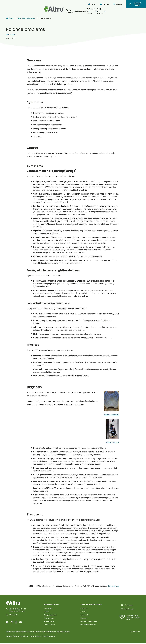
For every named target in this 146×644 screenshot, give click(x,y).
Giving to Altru (85, 615)
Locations (61, 11)
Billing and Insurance (51, 615)
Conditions (11, 34)
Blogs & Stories (120, 11)
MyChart (47, 612)
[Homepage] (13, 604)
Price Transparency (49, 637)
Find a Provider (45, 11)
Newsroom (84, 619)
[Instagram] (16, 622)
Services (76, 11)
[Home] (92, 4)
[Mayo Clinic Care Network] (130, 615)
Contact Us (84, 608)
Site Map (9, 637)
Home (9, 18)
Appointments (49, 608)
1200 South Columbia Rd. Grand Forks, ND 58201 (17, 610)
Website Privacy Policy (21, 637)
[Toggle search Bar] (118, 4)
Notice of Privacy (35, 637)
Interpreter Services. (63, 632)
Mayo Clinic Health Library (26, 18)
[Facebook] (7, 622)
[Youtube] (20, 622)
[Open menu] (80, 11)
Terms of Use (113, 586)
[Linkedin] (12, 622)
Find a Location (49, 622)
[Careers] (104, 4)
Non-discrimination (49, 632)
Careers (83, 612)
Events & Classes (50, 625)
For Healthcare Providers (89, 625)
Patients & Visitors (97, 11)
